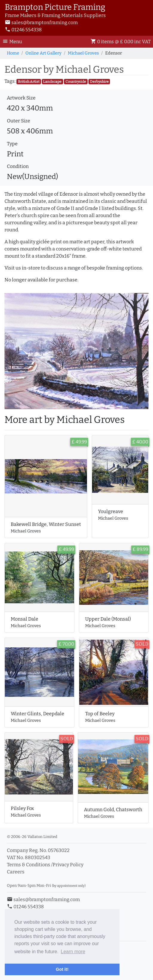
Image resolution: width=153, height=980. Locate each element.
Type (12, 144)
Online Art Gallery (43, 53)
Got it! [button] (62, 969)
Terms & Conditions (29, 865)
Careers (16, 872)
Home (13, 53)
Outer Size (19, 121)
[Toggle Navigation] (14, 42)
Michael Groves (83, 53)
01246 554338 (23, 30)
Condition (18, 166)
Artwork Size (21, 98)
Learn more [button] (73, 952)
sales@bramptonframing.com (41, 22)
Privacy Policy (68, 865)
